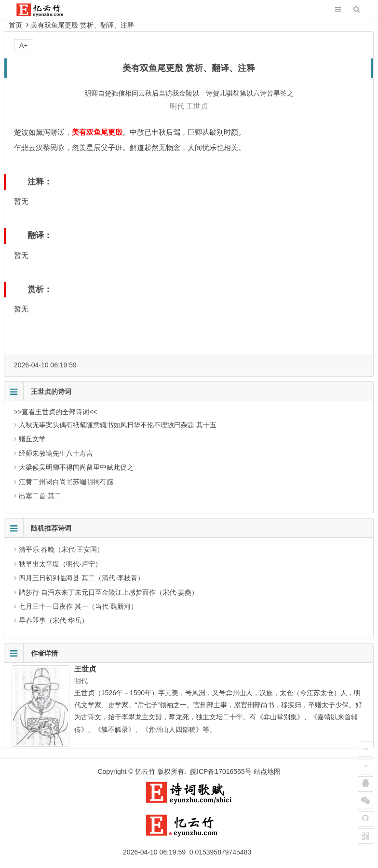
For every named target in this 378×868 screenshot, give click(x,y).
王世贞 (197, 106)
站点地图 (267, 771)
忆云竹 (145, 771)
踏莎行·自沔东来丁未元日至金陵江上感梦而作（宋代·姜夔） (108, 592)
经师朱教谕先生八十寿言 (56, 453)
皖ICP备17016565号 (221, 771)
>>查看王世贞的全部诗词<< (56, 412)
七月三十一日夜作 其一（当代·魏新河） (78, 606)
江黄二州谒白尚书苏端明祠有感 (66, 482)
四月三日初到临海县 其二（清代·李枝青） (81, 578)
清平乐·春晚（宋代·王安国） (61, 549)
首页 (15, 25)
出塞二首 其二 (40, 496)
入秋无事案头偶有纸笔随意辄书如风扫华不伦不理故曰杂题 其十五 (118, 425)
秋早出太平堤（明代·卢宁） (60, 564)
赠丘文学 (32, 439)
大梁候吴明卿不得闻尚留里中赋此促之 (76, 467)
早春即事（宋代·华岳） (54, 620)
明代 (177, 106)
